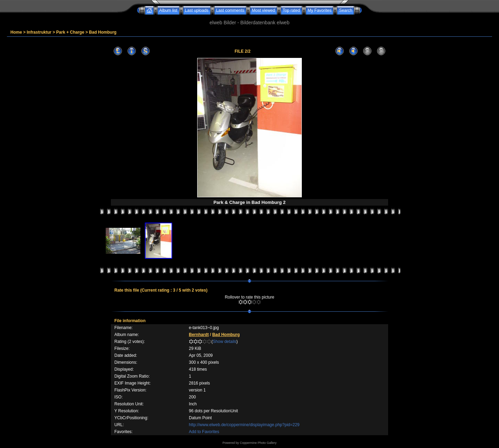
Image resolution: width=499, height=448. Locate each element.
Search (345, 10)
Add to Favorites (204, 432)
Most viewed (264, 10)
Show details (225, 342)
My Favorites (320, 10)
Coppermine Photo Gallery (258, 443)
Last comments (230, 10)
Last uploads (197, 10)
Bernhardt (199, 335)
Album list (168, 10)
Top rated (291, 10)
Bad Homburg (103, 32)
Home (16, 32)
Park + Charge (70, 32)
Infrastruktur (39, 32)
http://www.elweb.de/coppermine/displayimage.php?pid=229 (244, 425)
